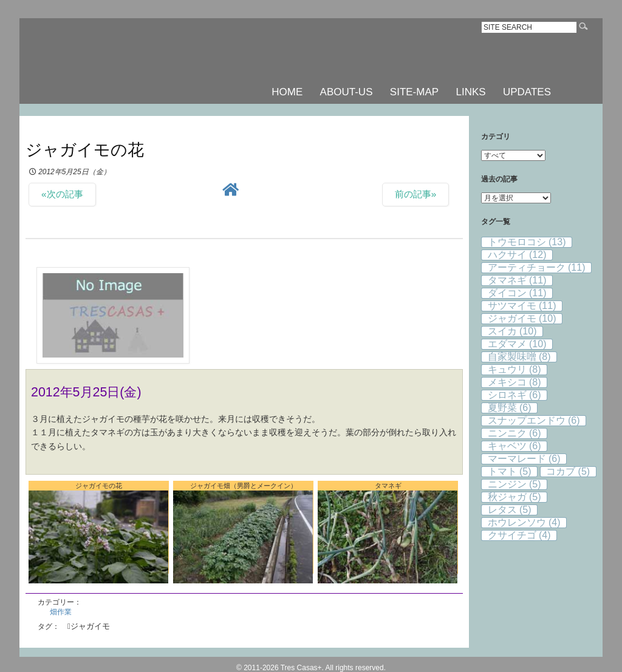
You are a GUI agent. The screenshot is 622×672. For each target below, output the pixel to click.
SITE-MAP (414, 92)
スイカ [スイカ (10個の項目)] (512, 331)
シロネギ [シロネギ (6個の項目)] (514, 395)
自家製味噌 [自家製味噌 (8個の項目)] (519, 357)
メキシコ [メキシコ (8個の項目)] (514, 382)
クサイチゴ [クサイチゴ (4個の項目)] (519, 535)
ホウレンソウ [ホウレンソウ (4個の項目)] (524, 522)
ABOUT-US (347, 92)
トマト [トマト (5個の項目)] (510, 471)
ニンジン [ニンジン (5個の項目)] (514, 484)
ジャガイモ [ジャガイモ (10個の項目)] (522, 318)
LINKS (470, 92)
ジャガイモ (90, 626)
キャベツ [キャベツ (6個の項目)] (514, 446)
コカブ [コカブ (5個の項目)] (568, 471)
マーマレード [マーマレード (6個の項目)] (524, 459)
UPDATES (527, 92)
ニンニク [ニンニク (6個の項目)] (514, 433)
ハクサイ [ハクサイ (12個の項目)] (517, 255)
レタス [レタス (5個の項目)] (510, 510)
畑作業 (61, 612)
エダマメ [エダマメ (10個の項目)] (517, 344)
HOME (287, 92)
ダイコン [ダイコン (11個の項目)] (517, 293)
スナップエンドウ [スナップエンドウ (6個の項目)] (534, 420)
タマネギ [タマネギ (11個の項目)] (517, 280)
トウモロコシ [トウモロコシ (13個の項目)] (527, 242)
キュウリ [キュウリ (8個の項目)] (514, 369)
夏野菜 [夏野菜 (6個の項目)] (510, 408)
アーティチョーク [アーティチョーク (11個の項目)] (537, 267)
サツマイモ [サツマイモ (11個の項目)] (522, 306)
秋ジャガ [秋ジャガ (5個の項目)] (514, 497)
